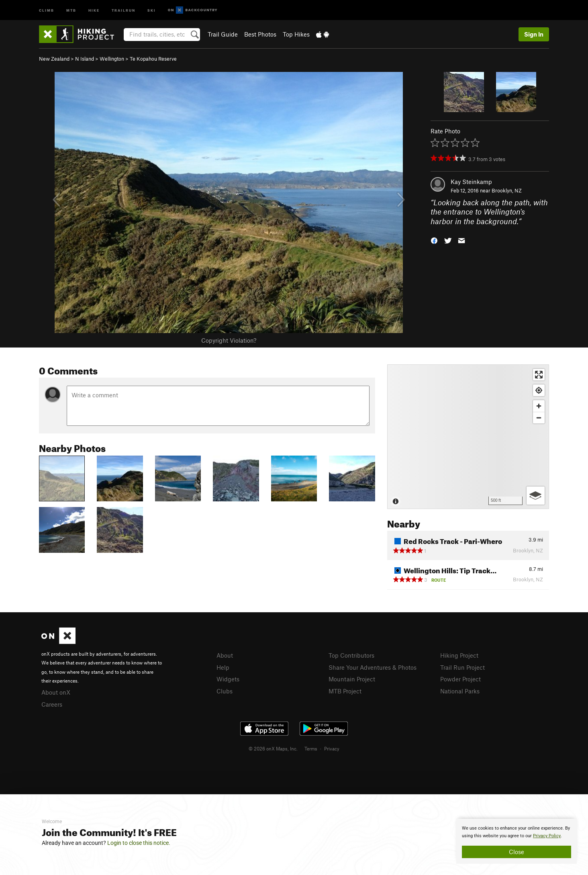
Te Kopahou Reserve (153, 59)
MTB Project (345, 691)
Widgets (228, 679)
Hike (94, 10)
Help (223, 667)
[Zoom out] (539, 418)
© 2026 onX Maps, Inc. (273, 748)
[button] (434, 240)
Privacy (332, 748)
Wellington (112, 59)
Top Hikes (296, 34)
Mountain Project (352, 679)
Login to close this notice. (139, 843)
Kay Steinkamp (471, 182)
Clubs (225, 691)
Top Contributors (351, 655)
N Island (85, 59)
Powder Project (460, 679)
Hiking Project (459, 655)
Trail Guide (223, 34)
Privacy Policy (547, 836)
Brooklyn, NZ (507, 190)
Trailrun (124, 10)
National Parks (460, 691)
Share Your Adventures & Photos (373, 667)
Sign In (534, 34)
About (225, 655)
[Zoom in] (539, 406)
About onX (56, 692)
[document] (517, 841)
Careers (52, 704)
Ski (152, 10)
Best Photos (260, 34)
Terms (311, 748)
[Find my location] (539, 390)
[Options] (536, 496)
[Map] (468, 437)
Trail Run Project (462, 667)
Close (517, 852)
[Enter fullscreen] (539, 375)
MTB (71, 10)
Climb (47, 10)
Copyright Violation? (229, 340)
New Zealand (54, 59)
